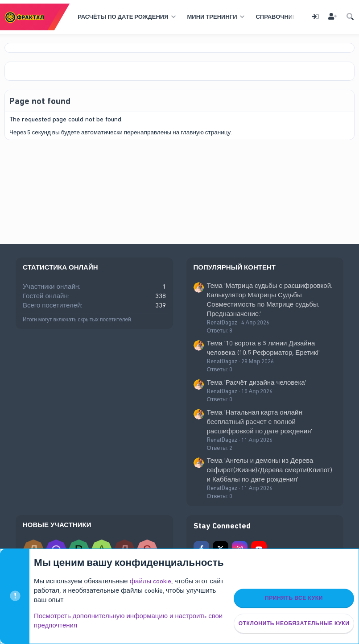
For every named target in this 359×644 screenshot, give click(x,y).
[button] (126, 17)
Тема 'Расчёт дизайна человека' (257, 382)
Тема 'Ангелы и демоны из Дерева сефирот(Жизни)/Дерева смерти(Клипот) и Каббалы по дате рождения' (270, 470)
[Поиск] (350, 17)
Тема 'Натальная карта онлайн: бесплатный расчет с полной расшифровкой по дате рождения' (260, 422)
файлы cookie (151, 581)
